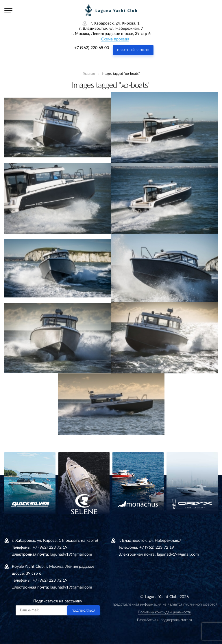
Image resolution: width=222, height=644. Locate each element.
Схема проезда (115, 39)
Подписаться (84, 611)
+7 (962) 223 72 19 (50, 548)
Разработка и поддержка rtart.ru (164, 620)
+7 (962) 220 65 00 (92, 48)
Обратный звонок (133, 50)
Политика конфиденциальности (164, 612)
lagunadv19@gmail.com (71, 554)
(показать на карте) (80, 541)
